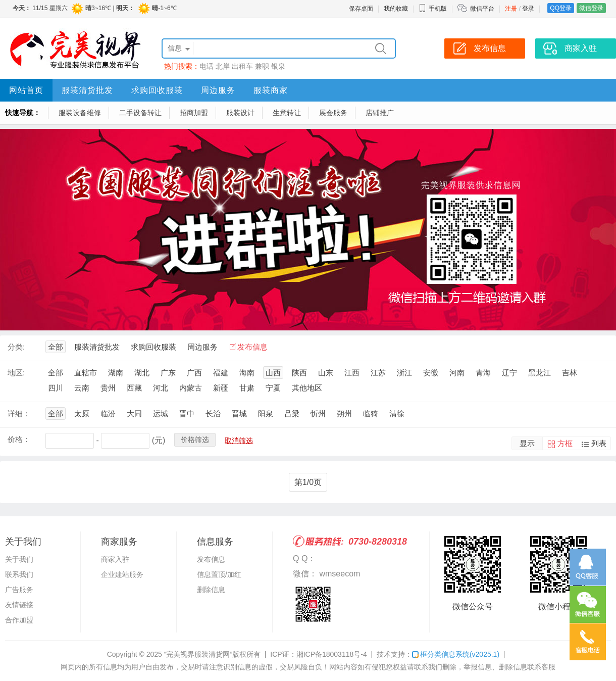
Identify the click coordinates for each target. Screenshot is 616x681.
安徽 (431, 373)
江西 (352, 373)
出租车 (242, 66)
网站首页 (26, 90)
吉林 (570, 373)
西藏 (134, 388)
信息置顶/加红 (219, 574)
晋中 (187, 414)
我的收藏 (396, 9)
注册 (511, 9)
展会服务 (333, 113)
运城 (161, 414)
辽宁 (509, 373)
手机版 (433, 9)
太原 (82, 414)
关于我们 (19, 559)
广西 (194, 373)
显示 (527, 443)
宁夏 (273, 388)
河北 (161, 388)
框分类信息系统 (456, 654)
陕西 (299, 373)
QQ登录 (561, 8)
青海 (483, 373)
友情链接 (19, 605)
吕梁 (292, 414)
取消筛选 (239, 441)
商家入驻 (115, 559)
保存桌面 (361, 9)
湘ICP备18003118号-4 (332, 654)
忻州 (318, 414)
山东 (326, 373)
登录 (528, 9)
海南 (247, 373)
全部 (56, 347)
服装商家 (271, 90)
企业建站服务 (122, 574)
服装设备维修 (80, 113)
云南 (82, 388)
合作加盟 (19, 620)
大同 (134, 414)
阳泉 (266, 414)
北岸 (223, 66)
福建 (221, 373)
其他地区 (307, 388)
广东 (168, 373)
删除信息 (211, 590)
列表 (599, 443)
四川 (56, 388)
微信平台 (482, 9)
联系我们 (19, 574)
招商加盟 (194, 113)
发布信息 (252, 347)
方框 (565, 443)
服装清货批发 (87, 90)
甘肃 (247, 388)
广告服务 (19, 590)
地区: (16, 373)
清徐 (397, 414)
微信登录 (591, 8)
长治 (213, 414)
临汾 (108, 414)
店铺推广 (380, 113)
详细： (19, 414)
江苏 (378, 373)
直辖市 (86, 373)
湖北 (142, 373)
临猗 (371, 414)
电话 (207, 66)
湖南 (116, 373)
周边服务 (218, 90)
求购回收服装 (157, 90)
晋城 (239, 414)
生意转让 (287, 113)
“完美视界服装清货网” (198, 654)
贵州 (108, 388)
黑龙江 (540, 373)
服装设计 (240, 113)
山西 (273, 373)
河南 (457, 373)
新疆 (221, 388)
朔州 (344, 414)
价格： (19, 439)
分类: (16, 347)
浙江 (404, 373)
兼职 (262, 66)
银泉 (278, 66)
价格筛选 (195, 440)
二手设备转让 (140, 113)
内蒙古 (191, 388)
